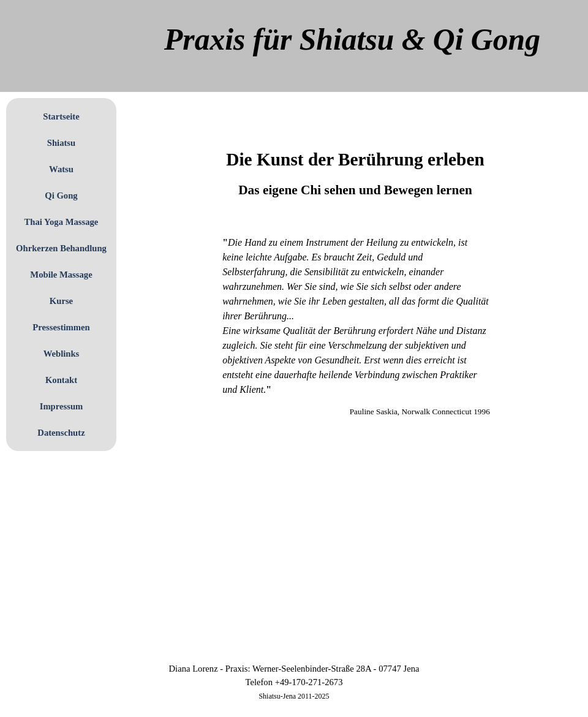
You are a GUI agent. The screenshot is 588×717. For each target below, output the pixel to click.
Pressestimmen (61, 327)
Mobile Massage (61, 275)
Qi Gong (61, 195)
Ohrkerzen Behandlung (61, 248)
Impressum (62, 406)
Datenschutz (61, 433)
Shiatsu (61, 143)
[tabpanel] (355, 159)
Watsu (61, 169)
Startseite (61, 116)
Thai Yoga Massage (62, 222)
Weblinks (62, 354)
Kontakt (61, 380)
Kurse (61, 301)
